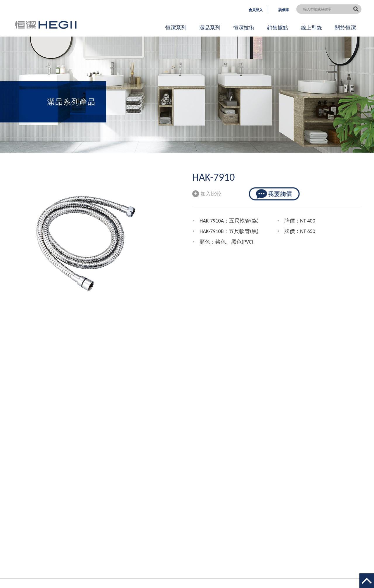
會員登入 (256, 10)
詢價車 (284, 10)
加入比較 (207, 193)
